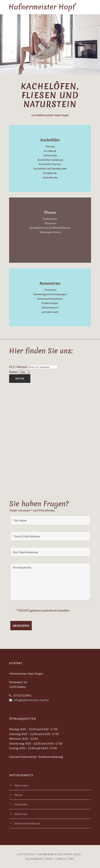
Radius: (14, 372)
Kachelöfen (21, 804)
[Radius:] (24, 372)
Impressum (21, 814)
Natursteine (21, 785)
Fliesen (18, 795)
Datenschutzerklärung (27, 823)
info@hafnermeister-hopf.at (31, 700)
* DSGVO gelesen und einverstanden (44, 610)
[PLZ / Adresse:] (43, 367)
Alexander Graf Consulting (50, 859)
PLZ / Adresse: (18, 367)
